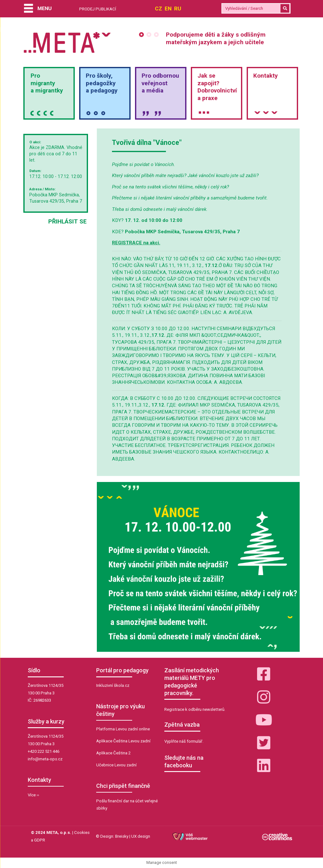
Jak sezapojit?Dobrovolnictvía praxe (217, 87)
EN (168, 9)
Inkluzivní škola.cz (113, 685)
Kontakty (266, 76)
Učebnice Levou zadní (116, 765)
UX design (141, 836)
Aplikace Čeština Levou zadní (123, 741)
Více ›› (33, 795)
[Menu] (38, 9)
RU (178, 9)
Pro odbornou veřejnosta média (160, 83)
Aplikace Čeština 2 (113, 753)
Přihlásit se (68, 221)
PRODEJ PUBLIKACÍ (98, 9)
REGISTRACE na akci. (136, 243)
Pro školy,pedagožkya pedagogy (102, 83)
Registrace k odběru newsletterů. (195, 709)
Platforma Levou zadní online (123, 729)
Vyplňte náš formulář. (184, 741)
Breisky (122, 836)
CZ (159, 9)
